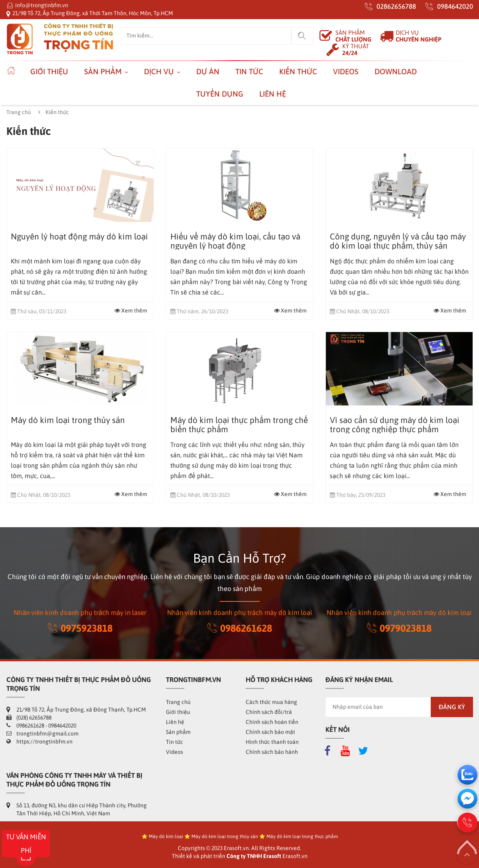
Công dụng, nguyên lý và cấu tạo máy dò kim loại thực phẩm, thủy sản (398, 241)
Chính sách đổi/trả (269, 712)
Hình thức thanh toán (272, 742)
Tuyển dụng (220, 94)
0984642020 (455, 6)
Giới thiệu (49, 71)
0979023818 (399, 628)
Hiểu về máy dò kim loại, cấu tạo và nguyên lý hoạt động (235, 241)
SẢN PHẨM (353, 36)
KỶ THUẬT (356, 49)
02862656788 (396, 6)
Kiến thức (298, 71)
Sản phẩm (103, 71)
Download (396, 71)
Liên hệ (273, 94)
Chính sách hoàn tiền (272, 722)
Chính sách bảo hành (272, 752)
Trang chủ (19, 112)
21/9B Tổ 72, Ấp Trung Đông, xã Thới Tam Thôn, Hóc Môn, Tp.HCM (93, 13)
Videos (346, 71)
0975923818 (80, 628)
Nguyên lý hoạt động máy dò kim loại (79, 236)
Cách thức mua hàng (271, 702)
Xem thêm (131, 310)
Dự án (208, 71)
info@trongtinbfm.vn (42, 5)
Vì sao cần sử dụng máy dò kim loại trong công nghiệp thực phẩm (395, 425)
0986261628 (240, 628)
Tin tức (249, 71)
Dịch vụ (159, 71)
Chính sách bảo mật (270, 732)
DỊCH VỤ (419, 36)
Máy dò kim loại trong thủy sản (68, 420)
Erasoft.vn (295, 856)
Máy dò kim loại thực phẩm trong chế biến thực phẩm (239, 425)
